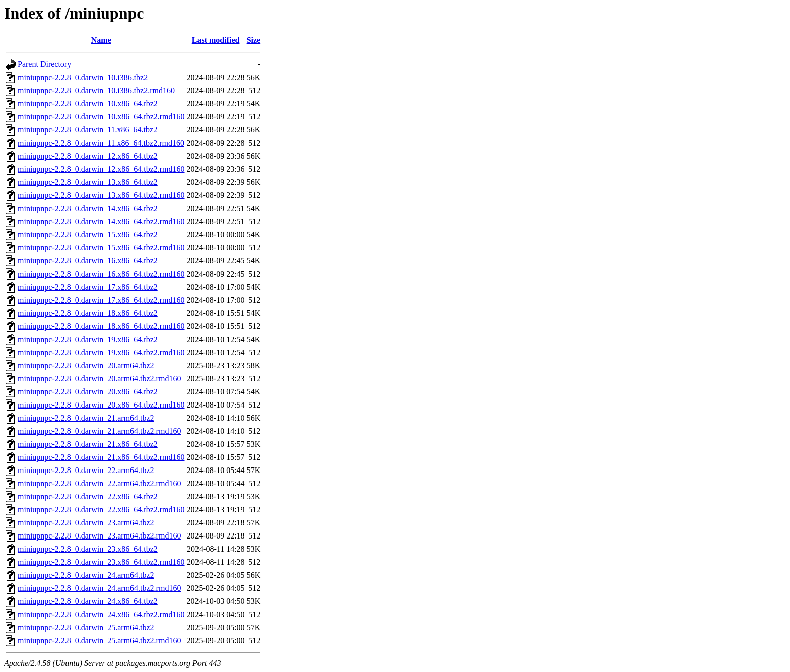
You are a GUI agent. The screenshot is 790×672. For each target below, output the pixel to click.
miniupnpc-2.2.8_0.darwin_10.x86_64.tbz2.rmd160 (101, 117)
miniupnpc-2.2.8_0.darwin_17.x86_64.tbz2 (88, 287)
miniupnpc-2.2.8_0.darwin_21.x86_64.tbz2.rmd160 (101, 457)
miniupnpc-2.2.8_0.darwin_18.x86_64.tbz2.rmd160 (101, 326)
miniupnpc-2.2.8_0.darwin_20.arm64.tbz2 (86, 365)
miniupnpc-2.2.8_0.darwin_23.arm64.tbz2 (86, 523)
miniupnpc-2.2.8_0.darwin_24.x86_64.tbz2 (88, 601)
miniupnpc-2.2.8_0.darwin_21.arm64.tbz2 (86, 418)
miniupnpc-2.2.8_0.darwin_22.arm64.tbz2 (86, 470)
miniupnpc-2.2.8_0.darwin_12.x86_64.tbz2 (88, 156)
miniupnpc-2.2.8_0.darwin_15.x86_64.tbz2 (88, 234)
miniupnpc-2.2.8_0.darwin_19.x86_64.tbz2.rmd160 (101, 352)
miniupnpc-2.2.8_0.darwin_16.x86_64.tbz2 (88, 261)
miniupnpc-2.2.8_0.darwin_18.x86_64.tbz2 (88, 313)
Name (101, 40)
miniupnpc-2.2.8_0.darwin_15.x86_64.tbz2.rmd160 (101, 248)
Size (254, 40)
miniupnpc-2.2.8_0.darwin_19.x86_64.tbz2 (88, 339)
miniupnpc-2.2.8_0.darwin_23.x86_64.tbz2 (88, 549)
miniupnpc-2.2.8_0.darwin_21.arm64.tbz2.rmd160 (99, 431)
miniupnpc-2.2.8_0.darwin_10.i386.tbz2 (83, 77)
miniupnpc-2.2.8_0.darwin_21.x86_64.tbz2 (88, 444)
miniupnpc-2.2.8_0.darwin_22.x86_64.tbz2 (88, 496)
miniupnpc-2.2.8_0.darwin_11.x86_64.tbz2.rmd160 (101, 143)
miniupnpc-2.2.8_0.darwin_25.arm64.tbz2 (86, 627)
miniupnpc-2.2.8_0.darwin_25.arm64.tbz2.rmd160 (99, 641)
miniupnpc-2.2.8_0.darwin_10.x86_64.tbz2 (88, 104)
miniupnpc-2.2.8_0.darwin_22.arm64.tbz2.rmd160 (99, 483)
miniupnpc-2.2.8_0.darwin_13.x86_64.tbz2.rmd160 (101, 195)
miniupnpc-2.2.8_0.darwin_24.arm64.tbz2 (86, 575)
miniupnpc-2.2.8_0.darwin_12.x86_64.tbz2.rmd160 (101, 169)
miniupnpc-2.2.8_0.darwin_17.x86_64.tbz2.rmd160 (101, 300)
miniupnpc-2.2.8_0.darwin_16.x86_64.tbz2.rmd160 (101, 274)
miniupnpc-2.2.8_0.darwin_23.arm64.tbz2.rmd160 (99, 536)
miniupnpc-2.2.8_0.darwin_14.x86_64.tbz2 (88, 208)
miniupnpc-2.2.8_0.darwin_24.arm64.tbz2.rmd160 (99, 588)
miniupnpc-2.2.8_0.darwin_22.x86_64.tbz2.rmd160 (101, 510)
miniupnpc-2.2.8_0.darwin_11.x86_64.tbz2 (87, 130)
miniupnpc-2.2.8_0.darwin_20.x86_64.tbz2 (88, 392)
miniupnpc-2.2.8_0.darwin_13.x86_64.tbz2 (88, 182)
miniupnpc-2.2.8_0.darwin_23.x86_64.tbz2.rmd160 (101, 562)
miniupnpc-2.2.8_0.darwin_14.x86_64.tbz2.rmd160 (101, 221)
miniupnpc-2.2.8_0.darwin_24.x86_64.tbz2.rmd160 (101, 614)
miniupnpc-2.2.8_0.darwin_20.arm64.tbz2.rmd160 (99, 379)
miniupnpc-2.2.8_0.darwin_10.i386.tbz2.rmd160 (96, 90)
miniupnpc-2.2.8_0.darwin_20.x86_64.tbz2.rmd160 (101, 405)
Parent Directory (44, 64)
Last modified (216, 40)
